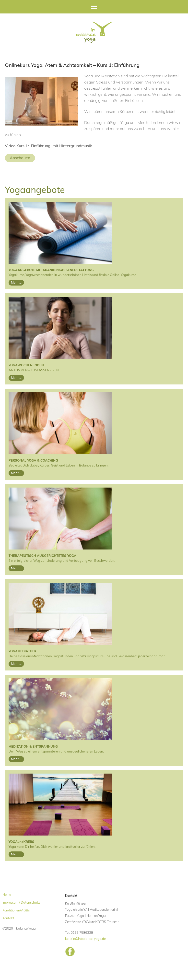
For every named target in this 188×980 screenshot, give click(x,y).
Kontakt (8, 918)
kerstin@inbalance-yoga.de (85, 939)
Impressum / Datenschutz (21, 902)
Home (7, 895)
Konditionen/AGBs (16, 910)
